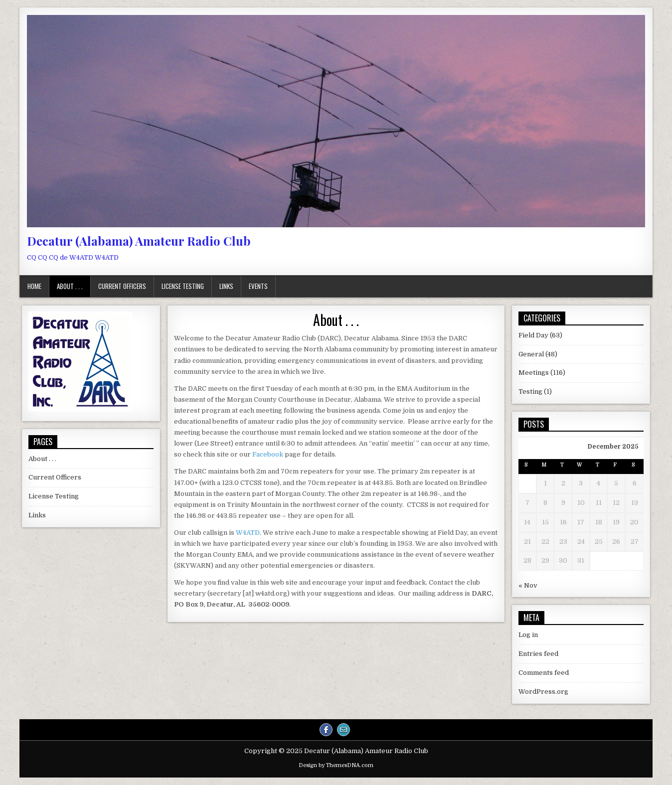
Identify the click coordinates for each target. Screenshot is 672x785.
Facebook (268, 454)
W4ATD (248, 533)
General (531, 354)
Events (258, 286)
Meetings (534, 373)
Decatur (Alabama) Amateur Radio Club (139, 241)
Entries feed (538, 654)
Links (226, 286)
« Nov (528, 585)
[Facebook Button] (326, 730)
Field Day (533, 335)
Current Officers (122, 286)
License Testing (183, 286)
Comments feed (544, 673)
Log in (528, 635)
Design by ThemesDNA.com (336, 765)
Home (34, 286)
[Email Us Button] (343, 730)
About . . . (70, 286)
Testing (530, 392)
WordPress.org (543, 692)
